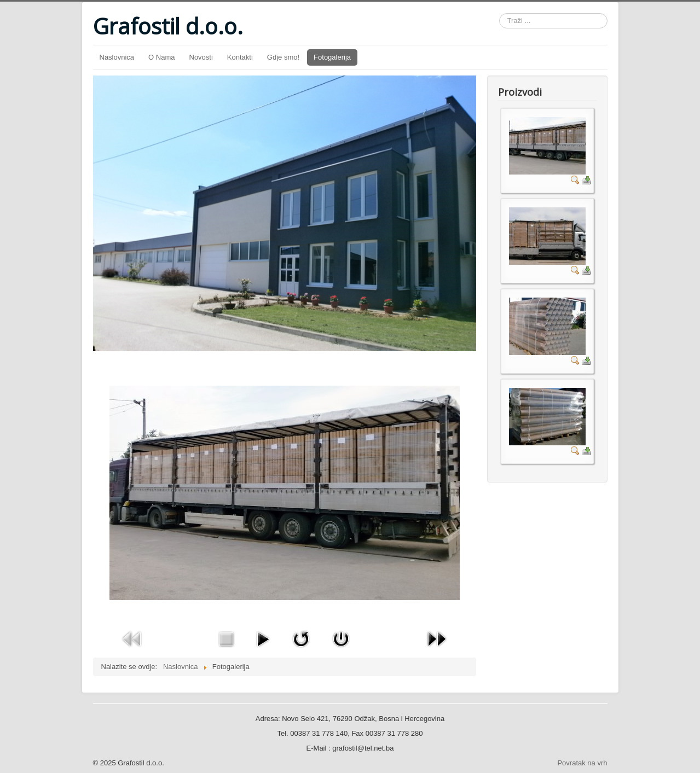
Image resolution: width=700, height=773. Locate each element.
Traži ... (499, 13)
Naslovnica (117, 57)
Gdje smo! (283, 57)
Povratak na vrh (582, 763)
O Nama (161, 57)
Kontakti (240, 57)
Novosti (201, 57)
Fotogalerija (332, 57)
